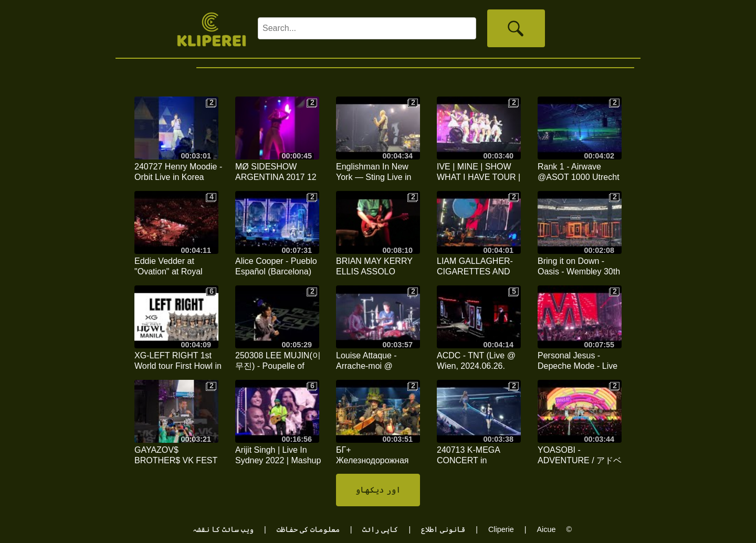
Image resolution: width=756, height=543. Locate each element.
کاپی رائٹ (380, 529)
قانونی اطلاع (443, 529)
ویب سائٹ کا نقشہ (223, 529)
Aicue (546, 529)
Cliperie (501, 529)
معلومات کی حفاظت (308, 529)
